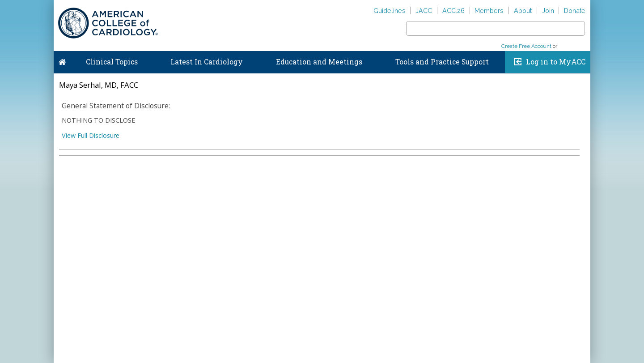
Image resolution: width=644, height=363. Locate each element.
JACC (424, 11)
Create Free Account (526, 46)
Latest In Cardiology (207, 62)
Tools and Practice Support (442, 62)
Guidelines (390, 11)
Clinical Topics (112, 62)
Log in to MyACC (556, 62)
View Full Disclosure (91, 135)
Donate (575, 11)
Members (489, 11)
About (523, 11)
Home (62, 60)
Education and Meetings (319, 62)
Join (548, 11)
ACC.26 (453, 11)
